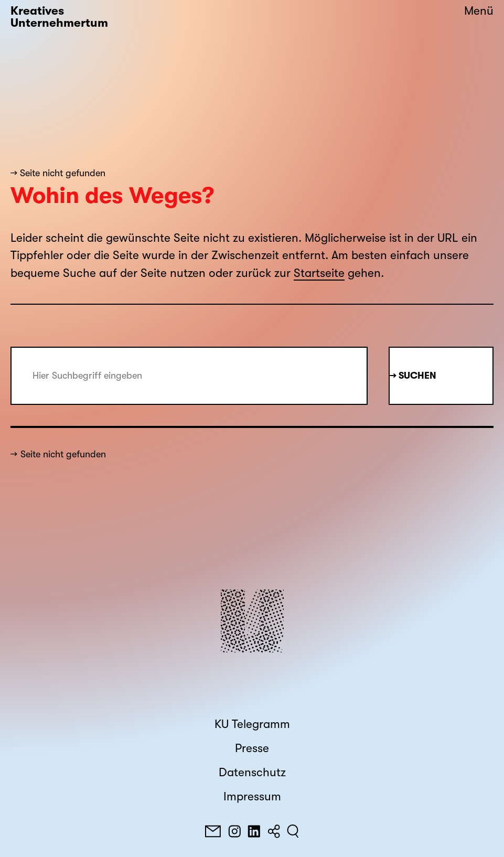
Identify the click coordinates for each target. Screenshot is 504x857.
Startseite (319, 273)
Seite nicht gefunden (63, 454)
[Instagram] (234, 831)
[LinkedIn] (254, 831)
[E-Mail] (213, 831)
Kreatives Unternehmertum (59, 17)
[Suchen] (293, 831)
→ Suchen (413, 376)
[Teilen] (274, 831)
